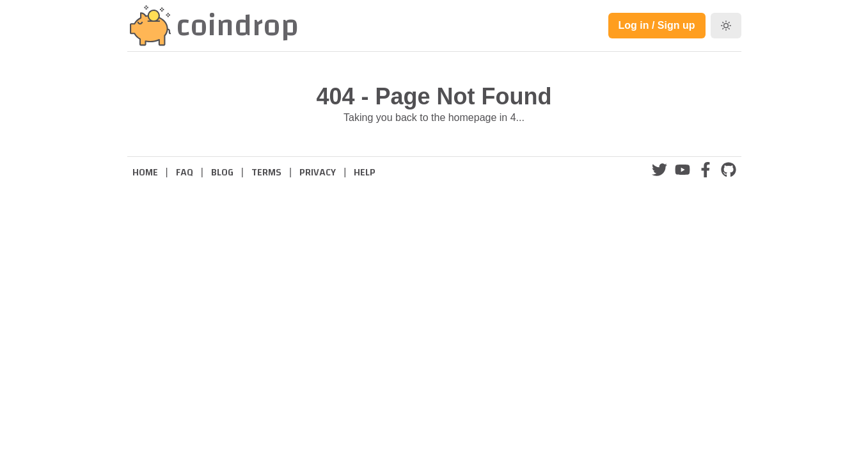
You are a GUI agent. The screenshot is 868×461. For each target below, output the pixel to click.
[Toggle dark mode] (726, 26)
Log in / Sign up (657, 25)
